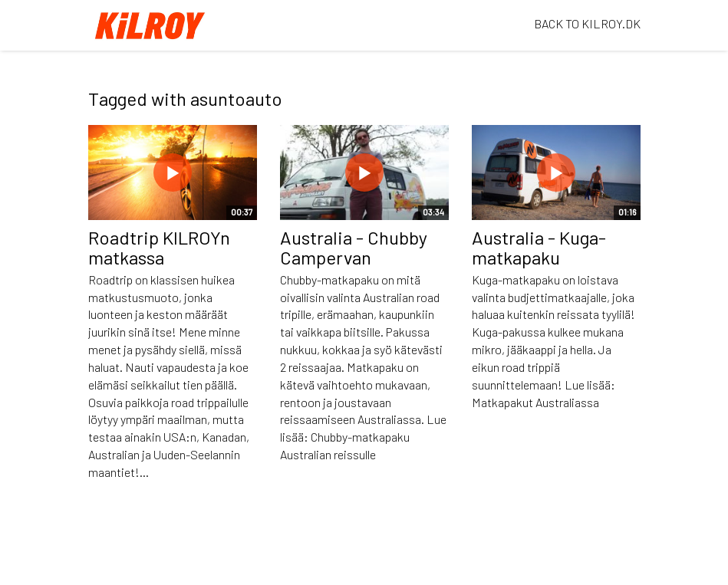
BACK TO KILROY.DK (587, 23)
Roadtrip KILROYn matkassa (159, 247)
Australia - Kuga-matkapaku (539, 247)
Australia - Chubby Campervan (354, 247)
